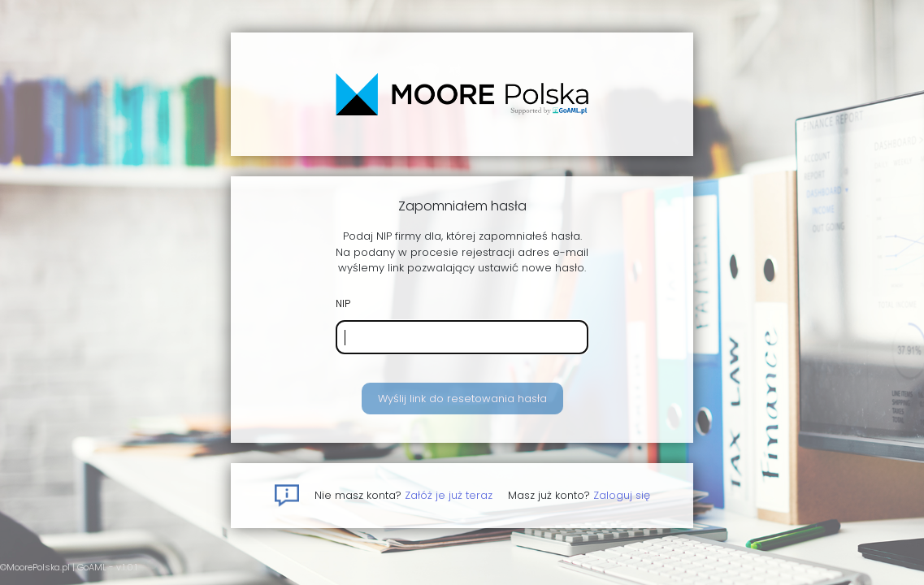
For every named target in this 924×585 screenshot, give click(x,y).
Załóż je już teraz (449, 495)
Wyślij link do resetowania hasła (462, 399)
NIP (343, 303)
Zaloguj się (622, 495)
